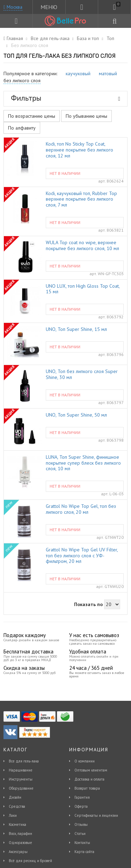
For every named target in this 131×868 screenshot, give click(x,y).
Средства (17, 806)
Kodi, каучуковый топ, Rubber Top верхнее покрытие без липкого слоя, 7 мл (81, 199)
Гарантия (82, 797)
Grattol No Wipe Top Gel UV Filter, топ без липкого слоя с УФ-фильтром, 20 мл (82, 556)
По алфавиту (22, 128)
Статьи (80, 834)
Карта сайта (84, 852)
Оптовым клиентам (91, 770)
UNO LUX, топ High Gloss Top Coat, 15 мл (83, 289)
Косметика (17, 824)
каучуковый (78, 73)
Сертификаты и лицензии (96, 815)
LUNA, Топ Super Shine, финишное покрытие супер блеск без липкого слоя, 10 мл (83, 463)
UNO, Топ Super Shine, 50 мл (76, 415)
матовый (108, 73)
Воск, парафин (20, 834)
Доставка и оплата (89, 779)
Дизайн (15, 797)
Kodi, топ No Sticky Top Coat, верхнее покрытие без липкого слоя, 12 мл (79, 150)
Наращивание (21, 770)
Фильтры (65, 98)
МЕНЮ (49, 7)
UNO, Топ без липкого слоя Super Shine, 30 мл (82, 374)
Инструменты (21, 779)
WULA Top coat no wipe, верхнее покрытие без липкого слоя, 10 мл (82, 246)
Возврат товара (87, 788)
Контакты (82, 843)
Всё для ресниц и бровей (30, 861)
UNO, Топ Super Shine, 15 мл (76, 329)
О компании (85, 761)
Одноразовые (20, 843)
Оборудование (21, 788)
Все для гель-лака (24, 761)
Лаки (13, 815)
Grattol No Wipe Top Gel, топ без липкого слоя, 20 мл (81, 509)
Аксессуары (18, 852)
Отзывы (81, 824)
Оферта (81, 806)
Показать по (88, 604)
